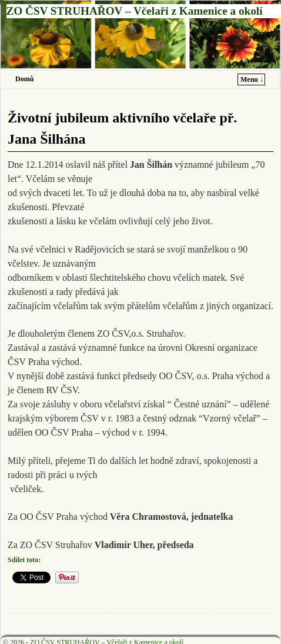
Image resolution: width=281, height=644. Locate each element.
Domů (24, 79)
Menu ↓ (252, 79)
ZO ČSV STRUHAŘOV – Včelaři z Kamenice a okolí (135, 11)
